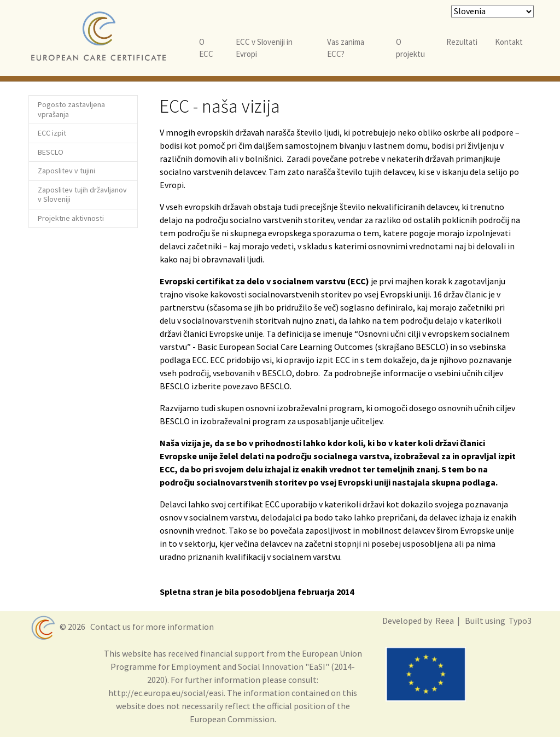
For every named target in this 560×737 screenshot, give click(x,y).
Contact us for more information (150, 627)
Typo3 (519, 621)
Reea (444, 621)
